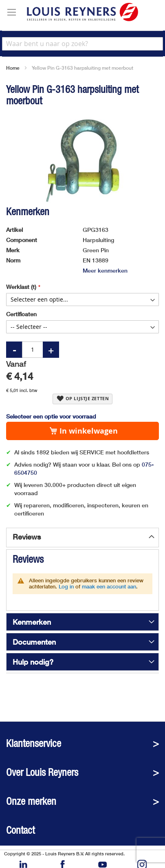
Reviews (27, 537)
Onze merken (31, 801)
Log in (66, 586)
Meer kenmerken (105, 270)
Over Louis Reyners (42, 772)
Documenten (34, 642)
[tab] (82, 538)
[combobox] (82, 44)
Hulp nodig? (33, 662)
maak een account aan (109, 586)
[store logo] (82, 12)
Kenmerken (32, 622)
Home (13, 68)
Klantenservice (34, 744)
